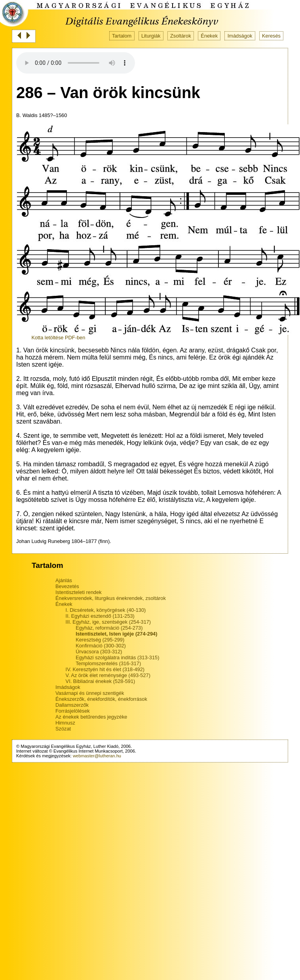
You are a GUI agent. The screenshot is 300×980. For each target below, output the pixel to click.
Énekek (209, 36)
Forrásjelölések (73, 711)
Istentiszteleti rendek (79, 592)
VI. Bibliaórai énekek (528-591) (101, 681)
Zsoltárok (181, 36)
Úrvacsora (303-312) (99, 652)
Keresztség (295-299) (100, 640)
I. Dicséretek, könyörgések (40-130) (106, 610)
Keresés (271, 36)
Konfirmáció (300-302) (101, 646)
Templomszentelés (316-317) (108, 663)
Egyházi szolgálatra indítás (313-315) (117, 657)
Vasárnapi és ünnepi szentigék (90, 693)
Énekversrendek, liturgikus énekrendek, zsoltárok (111, 598)
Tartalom (122, 36)
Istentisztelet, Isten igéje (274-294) (116, 634)
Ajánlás (64, 580)
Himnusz (65, 723)
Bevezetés (67, 586)
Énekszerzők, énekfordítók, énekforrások (101, 699)
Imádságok (240, 36)
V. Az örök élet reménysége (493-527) (108, 675)
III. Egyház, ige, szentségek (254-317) (108, 622)
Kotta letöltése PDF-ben (58, 338)
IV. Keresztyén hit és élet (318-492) (105, 669)
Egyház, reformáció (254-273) (109, 628)
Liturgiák (151, 36)
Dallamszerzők (72, 705)
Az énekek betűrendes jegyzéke (91, 717)
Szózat (63, 729)
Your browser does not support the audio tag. (76, 63)
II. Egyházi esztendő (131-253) (100, 616)
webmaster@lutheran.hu (97, 756)
